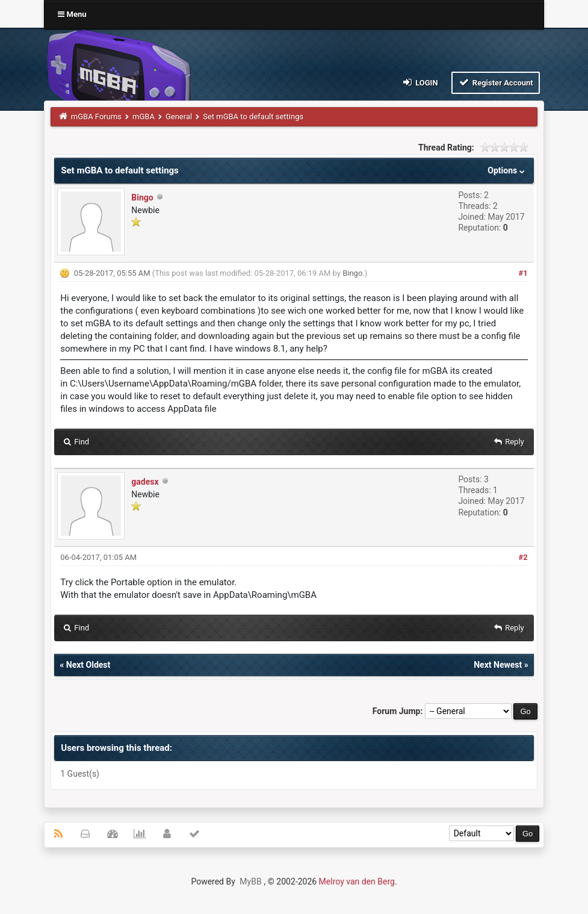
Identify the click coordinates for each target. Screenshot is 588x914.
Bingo (142, 197)
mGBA (144, 117)
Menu (72, 14)
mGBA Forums (96, 117)
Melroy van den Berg (357, 881)
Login (419, 82)
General (179, 117)
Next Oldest (88, 665)
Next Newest (498, 665)
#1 (523, 273)
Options (507, 170)
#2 (523, 557)
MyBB (250, 881)
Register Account (496, 82)
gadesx (145, 482)
